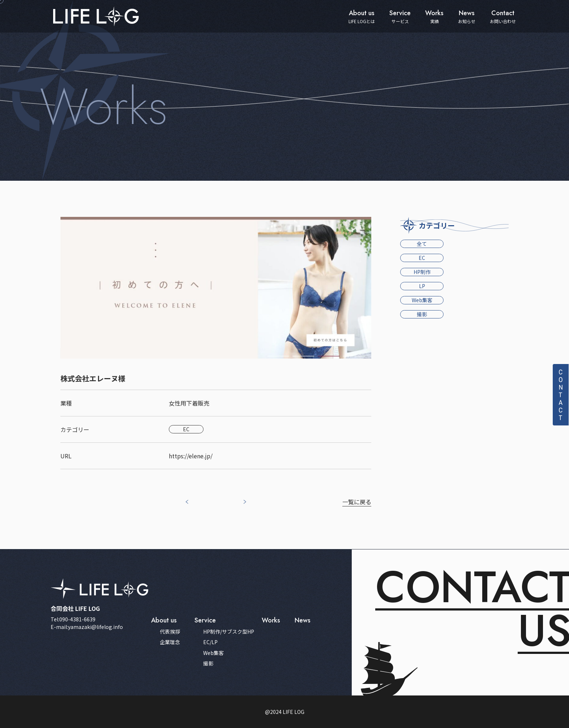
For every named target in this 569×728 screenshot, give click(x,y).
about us (164, 620)
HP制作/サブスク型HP (229, 632)
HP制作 (422, 272)
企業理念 (170, 642)
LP (422, 286)
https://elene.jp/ (191, 456)
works (271, 620)
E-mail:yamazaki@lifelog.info (87, 627)
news (303, 620)
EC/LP (210, 642)
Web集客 (422, 300)
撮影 (422, 314)
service (205, 620)
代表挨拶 (170, 632)
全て (422, 244)
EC (422, 258)
